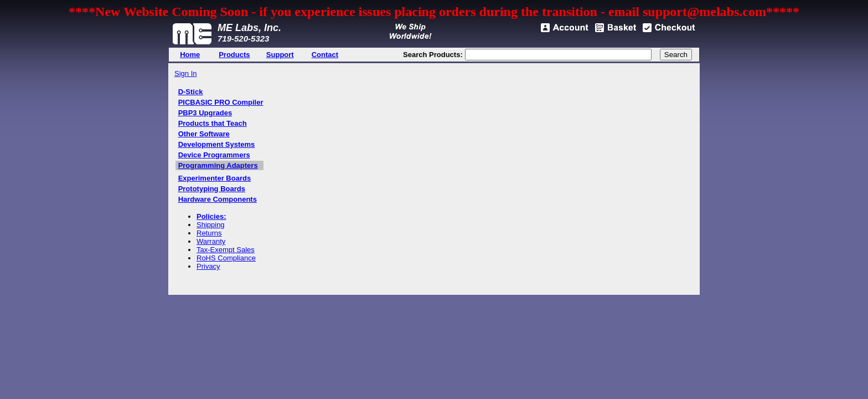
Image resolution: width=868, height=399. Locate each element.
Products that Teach (213, 123)
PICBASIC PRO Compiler (221, 102)
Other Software (204, 134)
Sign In (185, 73)
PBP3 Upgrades (205, 113)
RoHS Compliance (226, 258)
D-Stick (191, 92)
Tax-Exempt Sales (226, 250)
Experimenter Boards (215, 178)
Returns (209, 233)
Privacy (208, 266)
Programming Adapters (218, 165)
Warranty (211, 241)
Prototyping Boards (212, 189)
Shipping (211, 225)
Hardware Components (218, 199)
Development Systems (217, 144)
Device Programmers (214, 155)
